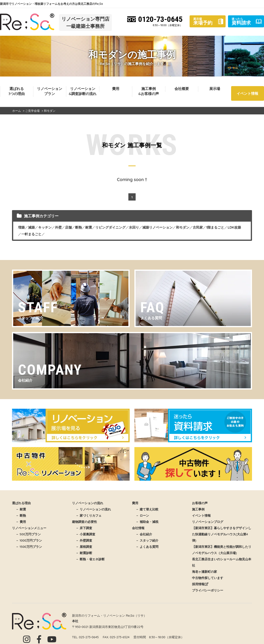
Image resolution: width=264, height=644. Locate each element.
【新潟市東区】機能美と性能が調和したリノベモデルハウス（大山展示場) (222, 550)
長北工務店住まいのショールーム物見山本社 (222, 562)
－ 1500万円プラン (29, 547)
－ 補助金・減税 (147, 522)
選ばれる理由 (21, 503)
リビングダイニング (110, 227)
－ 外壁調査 (84, 540)
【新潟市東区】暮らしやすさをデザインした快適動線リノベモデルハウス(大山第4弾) (222, 534)
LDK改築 (234, 227)
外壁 (58, 227)
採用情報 (200, 584)
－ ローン (142, 515)
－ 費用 (21, 522)
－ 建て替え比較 (147, 509)
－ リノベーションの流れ (93, 509)
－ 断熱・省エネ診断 (90, 559)
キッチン (45, 227)
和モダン (183, 227)
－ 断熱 (21, 515)
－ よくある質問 (147, 547)
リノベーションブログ (208, 522)
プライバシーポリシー (208, 590)
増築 (21, 227)
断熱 (78, 227)
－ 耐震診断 (84, 553)
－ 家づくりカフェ (89, 515)
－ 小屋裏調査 (85, 534)
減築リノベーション (157, 227)
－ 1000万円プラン (29, 540)
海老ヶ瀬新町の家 (204, 572)
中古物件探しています (208, 578)
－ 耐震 (21, 509)
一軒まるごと (31, 234)
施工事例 (198, 509)
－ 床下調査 (84, 528)
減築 (31, 227)
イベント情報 (247, 93)
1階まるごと (215, 227)
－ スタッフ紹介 (147, 540)
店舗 (68, 227)
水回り (134, 227)
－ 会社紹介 (144, 534)
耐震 (89, 227)
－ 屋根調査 (84, 547)
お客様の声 (200, 503)
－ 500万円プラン (28, 534)
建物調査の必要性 (84, 522)
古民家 (198, 227)
